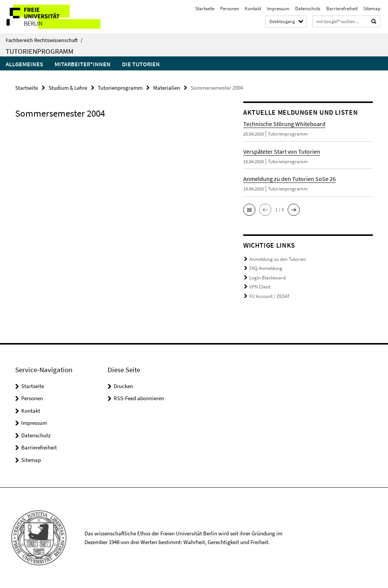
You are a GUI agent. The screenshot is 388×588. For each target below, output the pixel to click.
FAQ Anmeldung (266, 268)
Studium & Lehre (68, 88)
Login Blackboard (268, 278)
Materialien (167, 88)
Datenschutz (308, 9)
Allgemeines (24, 64)
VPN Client (260, 287)
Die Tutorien (141, 64)
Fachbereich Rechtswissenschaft (44, 40)
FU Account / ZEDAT (270, 296)
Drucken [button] (123, 386)
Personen (230, 9)
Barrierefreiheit (342, 9)
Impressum (278, 9)
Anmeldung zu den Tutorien (278, 259)
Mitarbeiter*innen (83, 64)
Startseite (205, 9)
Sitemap (372, 9)
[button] (249, 210)
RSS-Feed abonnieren (139, 398)
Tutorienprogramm (40, 51)
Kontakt (253, 9)
